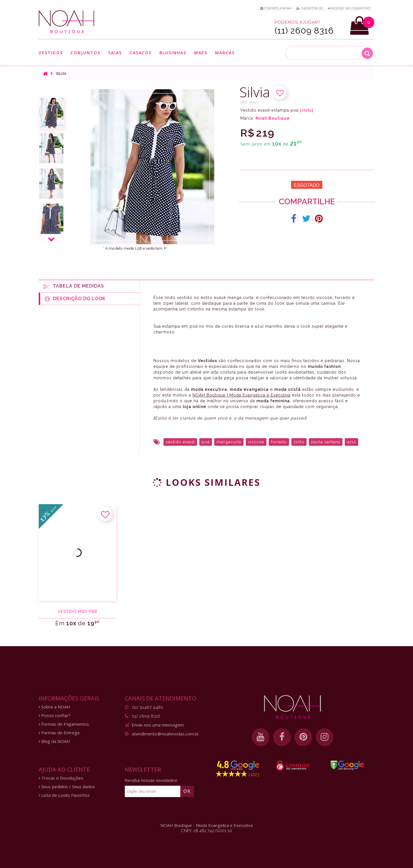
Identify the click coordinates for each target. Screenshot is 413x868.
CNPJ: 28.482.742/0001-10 (206, 831)
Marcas (225, 53)
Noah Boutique (273, 118)
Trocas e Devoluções (61, 778)
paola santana (326, 442)
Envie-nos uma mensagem (158, 725)
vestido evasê (180, 442)
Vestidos (51, 53)
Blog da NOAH (54, 741)
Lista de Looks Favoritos (64, 795)
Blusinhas (173, 53)
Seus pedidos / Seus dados (67, 787)
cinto (299, 442)
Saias (115, 53)
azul (351, 442)
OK (187, 791)
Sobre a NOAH (54, 707)
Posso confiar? (55, 715)
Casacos (141, 53)
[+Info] (307, 110)
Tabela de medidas (74, 286)
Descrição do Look (75, 299)
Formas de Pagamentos (64, 724)
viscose (256, 442)
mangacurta (229, 442)
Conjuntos (85, 53)
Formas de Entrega (59, 733)
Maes (201, 53)
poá (206, 442)
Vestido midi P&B (77, 611)
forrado (279, 442)
